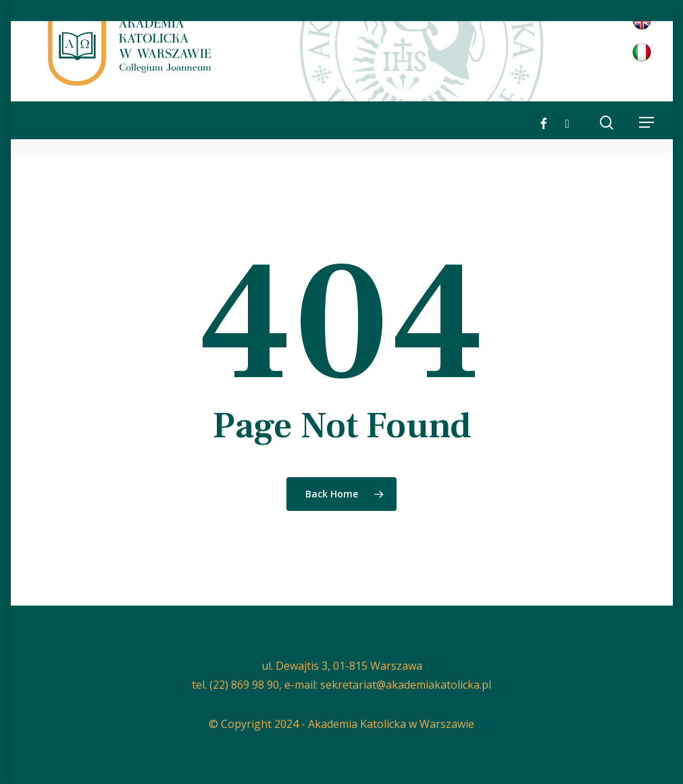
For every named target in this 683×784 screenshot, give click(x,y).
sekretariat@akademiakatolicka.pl (406, 685)
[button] (647, 122)
